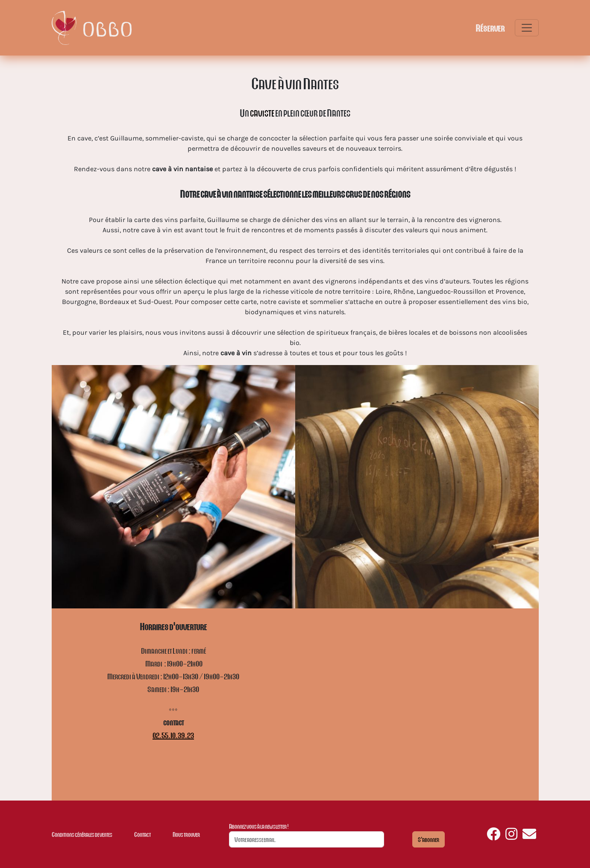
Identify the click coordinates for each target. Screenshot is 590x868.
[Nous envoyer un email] (529, 836)
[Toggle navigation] (527, 28)
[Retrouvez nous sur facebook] (493, 836)
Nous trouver (186, 834)
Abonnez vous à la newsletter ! (259, 826)
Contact (142, 834)
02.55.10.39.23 (173, 735)
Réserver (490, 28)
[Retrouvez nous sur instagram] (511, 836)
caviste (262, 113)
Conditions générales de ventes (82, 834)
